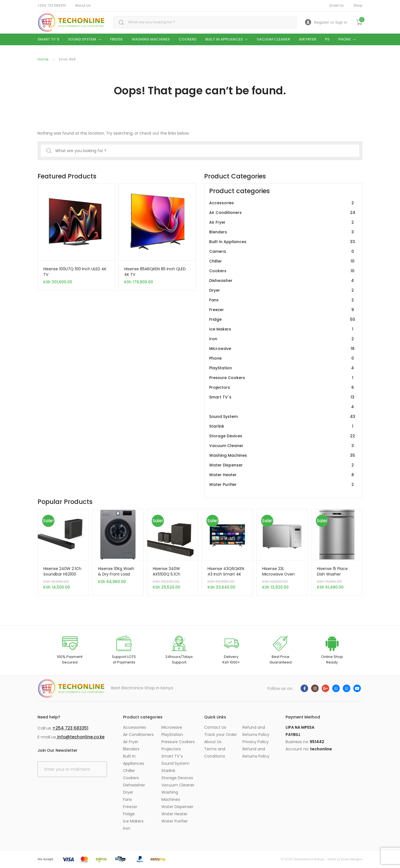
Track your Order (221, 735)
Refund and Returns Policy (256, 731)
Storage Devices (282, 436)
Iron (282, 339)
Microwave (282, 349)
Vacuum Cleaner (273, 39)
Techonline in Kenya (309, 859)
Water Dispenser (282, 465)
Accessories (282, 203)
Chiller (282, 261)
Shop (358, 5)
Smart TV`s (48, 39)
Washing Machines (151, 39)
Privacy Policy (256, 742)
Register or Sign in (326, 22)
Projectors (282, 388)
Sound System (82, 39)
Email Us (337, 5)
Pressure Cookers (282, 378)
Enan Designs (352, 859)
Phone (345, 39)
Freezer (282, 310)
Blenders (282, 232)
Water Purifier (282, 485)
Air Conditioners (282, 213)
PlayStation (282, 368)
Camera (282, 252)
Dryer (282, 290)
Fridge (116, 39)
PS (327, 39)
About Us (83, 5)
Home (43, 59)
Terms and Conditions (215, 753)
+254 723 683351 (52, 5)
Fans (282, 300)
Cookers (187, 39)
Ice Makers (282, 329)
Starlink (282, 426)
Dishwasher (282, 281)
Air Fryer (307, 39)
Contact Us (215, 727)
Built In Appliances (224, 39)
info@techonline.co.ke (80, 737)
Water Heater (282, 475)
